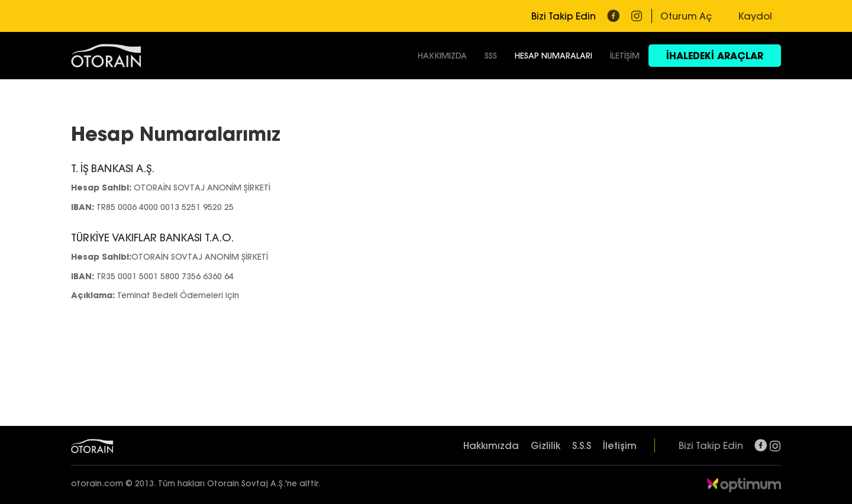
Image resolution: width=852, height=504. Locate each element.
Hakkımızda (491, 445)
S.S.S (582, 445)
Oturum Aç (686, 16)
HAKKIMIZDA (442, 56)
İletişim (620, 445)
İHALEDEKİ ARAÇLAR (715, 56)
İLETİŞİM (625, 56)
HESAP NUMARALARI (554, 56)
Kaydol (755, 16)
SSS (491, 56)
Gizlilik (546, 445)
